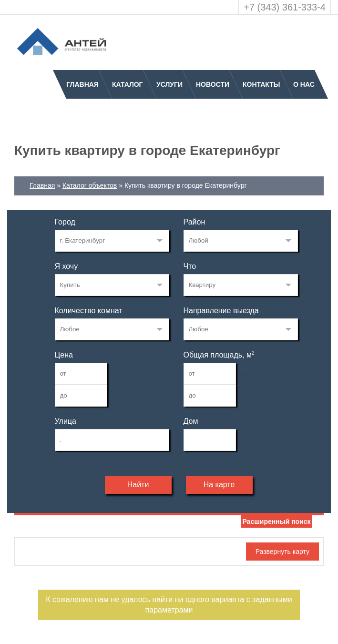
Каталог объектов (90, 185)
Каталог (128, 84)
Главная (82, 84)
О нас (304, 84)
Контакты (261, 84)
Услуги (169, 84)
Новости (213, 84)
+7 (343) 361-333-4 (285, 7)
